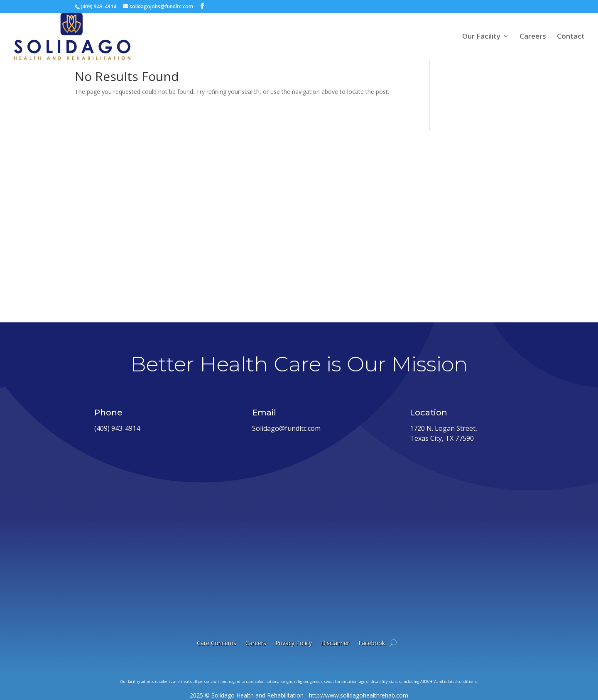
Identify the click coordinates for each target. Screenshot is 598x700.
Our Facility (481, 37)
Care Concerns (217, 643)
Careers (533, 37)
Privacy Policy (294, 643)
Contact (571, 37)
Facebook (372, 643)
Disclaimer (335, 643)
